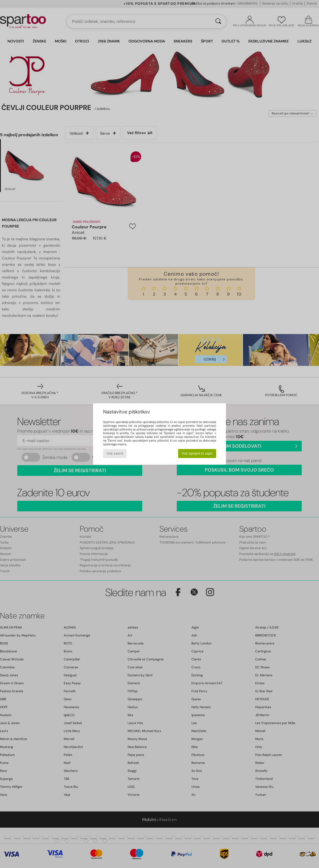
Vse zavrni (115, 453)
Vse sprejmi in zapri (197, 453)
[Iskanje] (218, 22)
